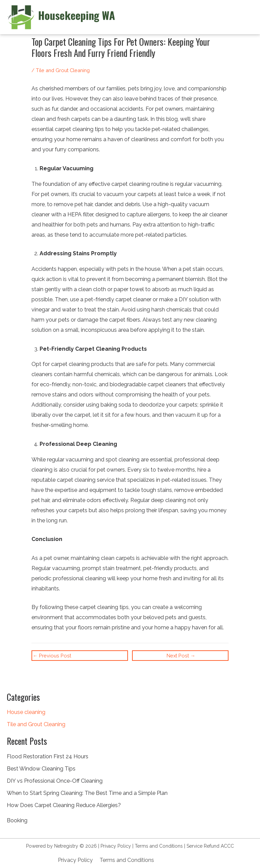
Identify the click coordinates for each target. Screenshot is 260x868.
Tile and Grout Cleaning (36, 724)
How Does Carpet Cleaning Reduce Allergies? (64, 805)
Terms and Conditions (159, 846)
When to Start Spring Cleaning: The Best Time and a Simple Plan (87, 793)
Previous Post (52, 656)
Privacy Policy (116, 846)
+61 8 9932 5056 (181, 860)
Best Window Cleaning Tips (41, 769)
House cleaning (26, 712)
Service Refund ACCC (210, 846)
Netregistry (66, 846)
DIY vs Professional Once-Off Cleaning (55, 781)
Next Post (181, 656)
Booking (17, 820)
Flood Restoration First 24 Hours (48, 756)
